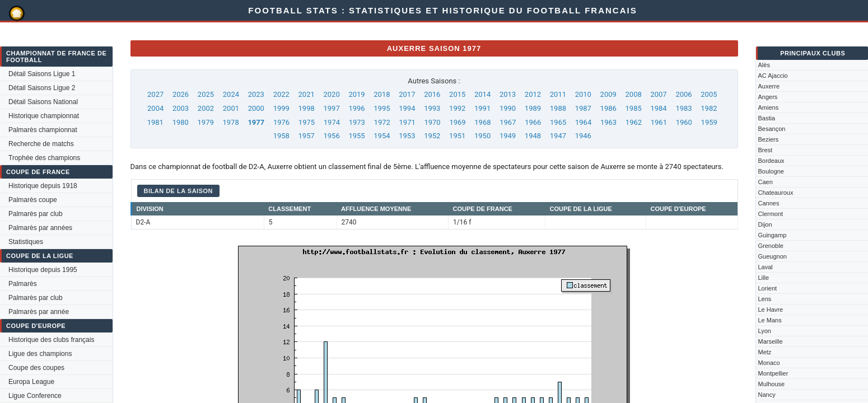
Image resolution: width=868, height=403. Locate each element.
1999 (281, 108)
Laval (766, 267)
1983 (683, 108)
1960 (684, 122)
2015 (457, 94)
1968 (482, 122)
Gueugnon (773, 256)
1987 (583, 108)
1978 (230, 122)
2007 (658, 94)
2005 (709, 94)
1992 (457, 108)
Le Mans (770, 320)
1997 (331, 108)
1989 (533, 108)
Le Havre (771, 310)
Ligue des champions (40, 354)
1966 (533, 122)
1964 (583, 122)
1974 (332, 122)
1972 (382, 122)
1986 (608, 108)
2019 (356, 94)
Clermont (771, 214)
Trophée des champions (44, 158)
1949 (508, 136)
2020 (331, 94)
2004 (155, 108)
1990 (508, 108)
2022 (281, 94)
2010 (583, 94)
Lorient (768, 288)
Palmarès (23, 284)
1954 (382, 136)
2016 (432, 94)
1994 (407, 108)
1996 (356, 108)
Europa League (31, 382)
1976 (281, 122)
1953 (407, 136)
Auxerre (769, 86)
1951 (457, 136)
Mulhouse (772, 384)
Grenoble (771, 246)
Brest (766, 150)
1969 (457, 122)
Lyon (765, 331)
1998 (307, 108)
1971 (407, 122)
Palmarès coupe (33, 200)
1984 (658, 108)
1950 (482, 136)
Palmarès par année (39, 312)
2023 (256, 94)
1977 (256, 122)
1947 (558, 136)
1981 (155, 122)
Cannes (769, 203)
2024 (231, 94)
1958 (281, 136)
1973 (357, 122)
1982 (709, 108)
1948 (533, 136)
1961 (659, 122)
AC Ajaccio (773, 76)
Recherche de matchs (41, 144)
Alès (764, 65)
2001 (231, 108)
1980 (181, 122)
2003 (181, 108)
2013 (508, 94)
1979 (206, 122)
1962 (634, 122)
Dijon (765, 224)
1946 (583, 136)
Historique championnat (44, 116)
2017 (407, 94)
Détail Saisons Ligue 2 (42, 88)
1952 (432, 136)
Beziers (769, 139)
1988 (558, 108)
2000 (256, 108)
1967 (508, 122)
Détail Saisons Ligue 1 (42, 74)
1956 (331, 136)
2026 (181, 94)
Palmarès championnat (43, 130)
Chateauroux (776, 193)
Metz (765, 352)
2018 (382, 94)
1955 (356, 136)
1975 (307, 122)
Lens (765, 299)
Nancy (767, 395)
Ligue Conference (35, 396)
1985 (634, 108)
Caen (766, 182)
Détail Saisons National (43, 102)
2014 (482, 94)
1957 (307, 136)
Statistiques (26, 242)
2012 (533, 94)
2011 (558, 94)
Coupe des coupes (36, 368)
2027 (155, 94)
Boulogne (771, 171)
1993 (432, 108)
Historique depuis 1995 (43, 270)
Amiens (769, 107)
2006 (683, 94)
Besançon (772, 129)
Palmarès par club (36, 214)
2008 (634, 94)
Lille (764, 278)
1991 (482, 108)
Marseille (771, 341)
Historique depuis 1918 (43, 186)
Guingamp (773, 235)
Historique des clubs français (51, 340)
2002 (206, 108)
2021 (307, 94)
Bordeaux (771, 161)
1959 (709, 122)
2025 (206, 94)
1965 (558, 122)
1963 (608, 122)
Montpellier (773, 373)
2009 (608, 94)
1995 (382, 108)
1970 (432, 122)
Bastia (767, 118)
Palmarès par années (40, 228)
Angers (768, 97)
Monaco (769, 363)
